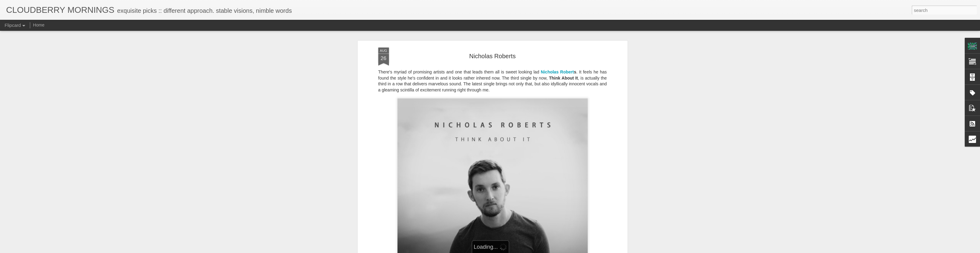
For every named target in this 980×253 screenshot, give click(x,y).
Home (39, 25)
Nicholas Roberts (492, 54)
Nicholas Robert (557, 70)
